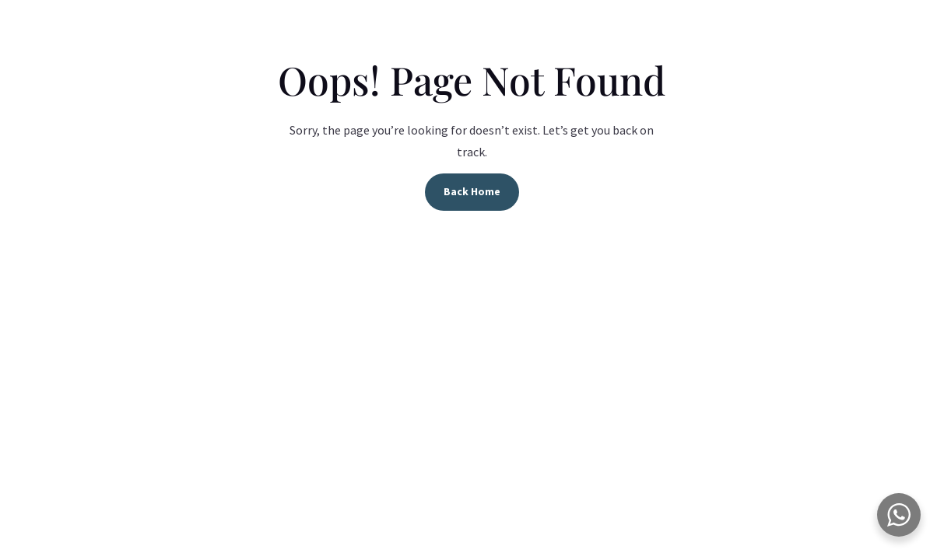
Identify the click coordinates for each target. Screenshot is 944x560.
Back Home (472, 191)
